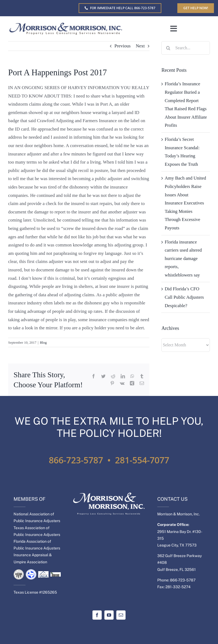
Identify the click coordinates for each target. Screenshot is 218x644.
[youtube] (109, 615)
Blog (43, 342)
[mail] (121, 615)
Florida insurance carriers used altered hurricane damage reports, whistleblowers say (183, 258)
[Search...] (186, 48)
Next (140, 46)
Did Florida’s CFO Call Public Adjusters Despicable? (184, 297)
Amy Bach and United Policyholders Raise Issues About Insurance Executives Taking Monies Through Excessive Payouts (185, 203)
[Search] (168, 48)
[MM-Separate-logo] (66, 25)
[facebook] (97, 615)
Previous (123, 46)
